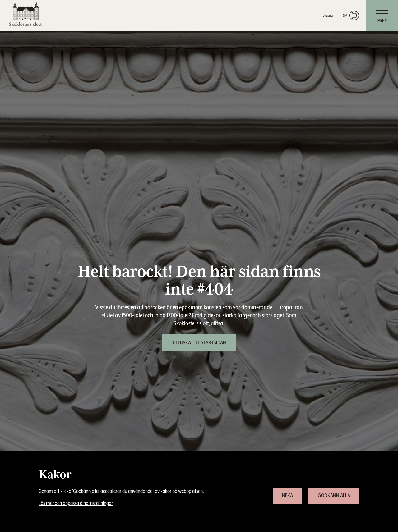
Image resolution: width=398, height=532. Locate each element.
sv (351, 16)
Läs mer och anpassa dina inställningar (76, 503)
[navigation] (382, 16)
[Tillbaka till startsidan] (199, 343)
